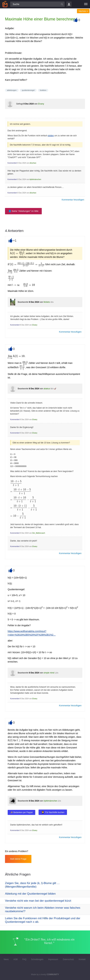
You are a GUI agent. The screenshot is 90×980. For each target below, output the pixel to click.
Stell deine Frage (18, 859)
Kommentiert (12, 163)
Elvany (41, 104)
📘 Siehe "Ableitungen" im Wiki (23, 211)
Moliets (47, 302)
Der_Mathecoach (39, 533)
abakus (47, 389)
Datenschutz (68, 959)
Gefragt (20, 104)
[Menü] (86, 4)
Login (69, 4)
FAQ (24, 959)
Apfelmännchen (35, 179)
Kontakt (82, 959)
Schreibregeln (37, 959)
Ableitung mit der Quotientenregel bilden (30, 894)
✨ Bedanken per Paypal (21, 812)
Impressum (53, 959)
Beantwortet (23, 302)
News (6, 959)
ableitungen (12, 90)
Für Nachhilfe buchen (55, 812)
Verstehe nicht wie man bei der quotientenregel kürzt (38, 901)
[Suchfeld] (37, 4)
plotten (51, 136)
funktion (43, 90)
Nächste (83, 11)
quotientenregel (28, 90)
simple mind (49, 673)
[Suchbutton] (62, 4)
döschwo (33, 163)
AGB (15, 959)
